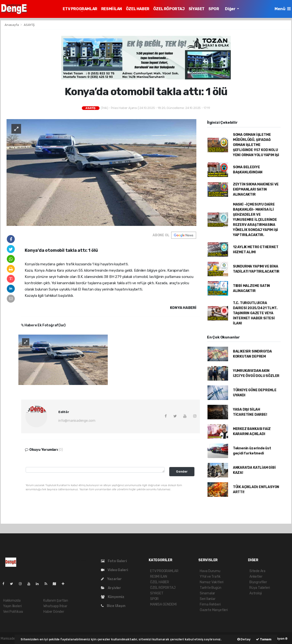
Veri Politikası (13, 612)
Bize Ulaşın (113, 606)
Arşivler (111, 588)
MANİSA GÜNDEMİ (163, 604)
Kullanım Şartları (56, 601)
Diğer (231, 9)
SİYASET (197, 9)
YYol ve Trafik (210, 577)
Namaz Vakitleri (212, 582)
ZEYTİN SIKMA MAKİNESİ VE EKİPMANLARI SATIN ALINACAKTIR (256, 189)
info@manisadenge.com (77, 421)
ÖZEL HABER (138, 9)
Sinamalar (207, 593)
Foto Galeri (114, 561)
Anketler (256, 577)
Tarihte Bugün (211, 588)
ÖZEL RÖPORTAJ (169, 9)
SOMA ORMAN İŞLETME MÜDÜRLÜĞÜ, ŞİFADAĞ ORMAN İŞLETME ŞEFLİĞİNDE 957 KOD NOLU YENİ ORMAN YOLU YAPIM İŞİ (256, 145)
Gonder (182, 471)
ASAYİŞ (29, 25)
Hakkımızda (12, 601)
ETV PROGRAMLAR (80, 9)
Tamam (264, 639)
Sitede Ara (257, 571)
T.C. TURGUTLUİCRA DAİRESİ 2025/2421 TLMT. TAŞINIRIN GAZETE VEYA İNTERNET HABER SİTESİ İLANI (255, 313)
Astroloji (256, 593)
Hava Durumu (210, 571)
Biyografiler (258, 582)
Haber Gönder (54, 612)
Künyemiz (113, 597)
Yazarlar (111, 579)
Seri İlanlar (208, 599)
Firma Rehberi (210, 604)
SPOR (214, 9)
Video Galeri (114, 570)
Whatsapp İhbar (55, 606)
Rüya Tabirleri (260, 588)
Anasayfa (12, 25)
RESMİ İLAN (112, 9)
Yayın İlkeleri (12, 606)
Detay (244, 639)
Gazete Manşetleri (214, 610)
